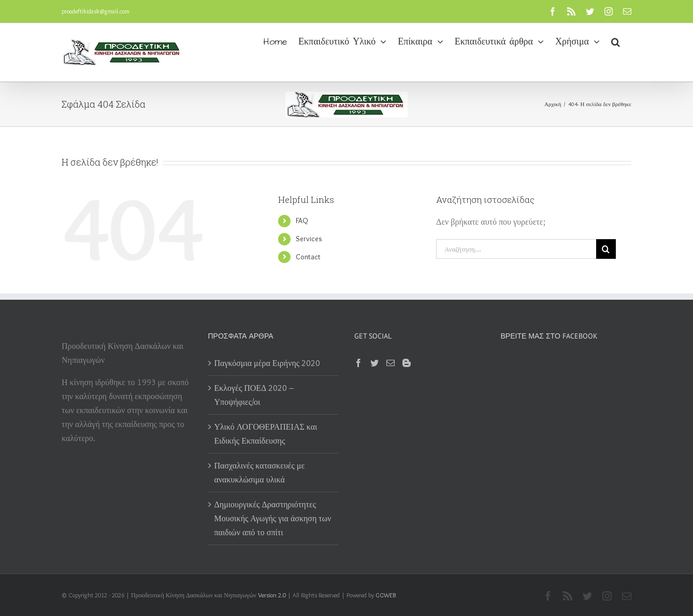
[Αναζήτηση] (606, 249)
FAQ (302, 221)
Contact (308, 257)
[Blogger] (407, 363)
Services (309, 239)
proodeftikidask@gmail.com (96, 11)
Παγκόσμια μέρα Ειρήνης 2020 (268, 363)
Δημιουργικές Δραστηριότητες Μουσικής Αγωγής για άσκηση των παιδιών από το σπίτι (273, 518)
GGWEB (386, 595)
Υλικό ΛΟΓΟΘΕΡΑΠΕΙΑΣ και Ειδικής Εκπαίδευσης (266, 434)
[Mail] (391, 363)
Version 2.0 (272, 595)
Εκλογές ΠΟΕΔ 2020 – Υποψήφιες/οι (255, 395)
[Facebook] (358, 363)
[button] (616, 41)
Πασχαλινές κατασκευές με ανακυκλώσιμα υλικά (260, 473)
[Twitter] (374, 363)
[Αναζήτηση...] (516, 249)
